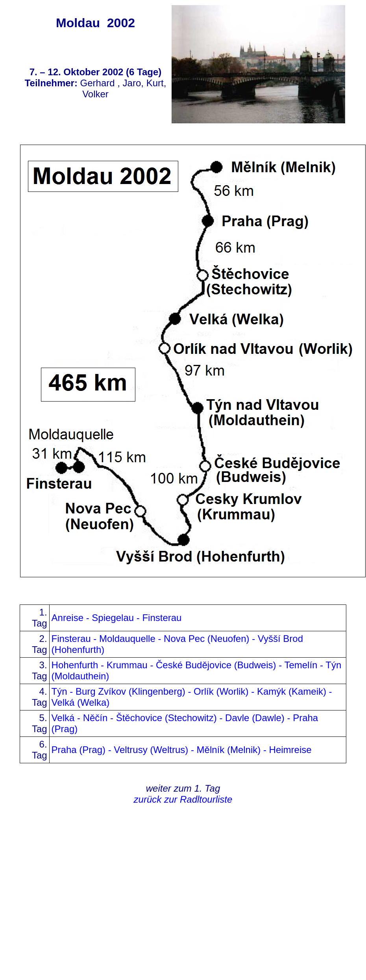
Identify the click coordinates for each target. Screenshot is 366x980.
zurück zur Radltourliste (183, 799)
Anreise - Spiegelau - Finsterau (117, 618)
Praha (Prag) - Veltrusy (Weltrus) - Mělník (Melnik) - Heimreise (182, 750)
